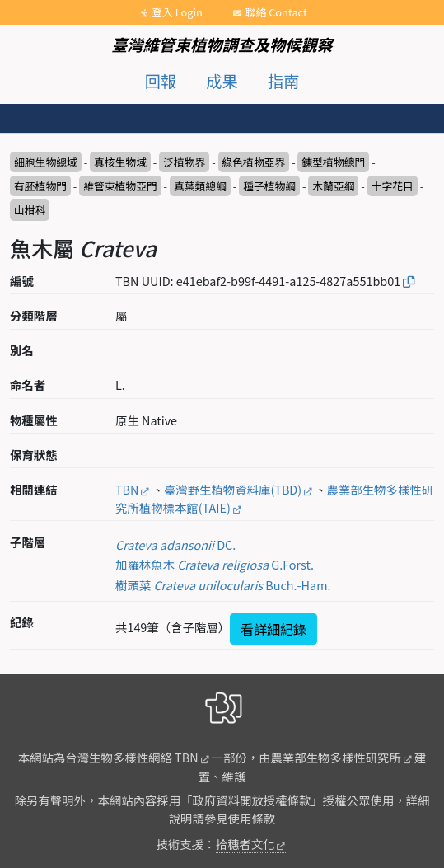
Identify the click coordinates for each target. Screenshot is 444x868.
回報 (161, 81)
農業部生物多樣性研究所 (336, 757)
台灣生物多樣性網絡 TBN (131, 757)
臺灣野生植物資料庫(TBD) (233, 489)
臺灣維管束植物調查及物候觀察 (222, 45)
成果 (222, 81)
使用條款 (252, 818)
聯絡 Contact (276, 12)
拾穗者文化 (245, 844)
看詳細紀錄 (273, 629)
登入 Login (177, 12)
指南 (283, 81)
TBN (127, 489)
